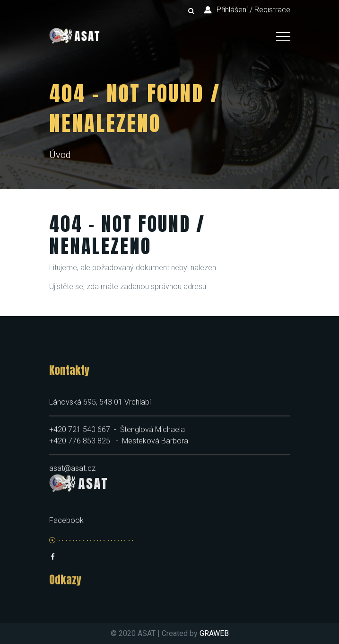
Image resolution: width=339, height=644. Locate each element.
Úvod (60, 155)
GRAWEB (214, 633)
